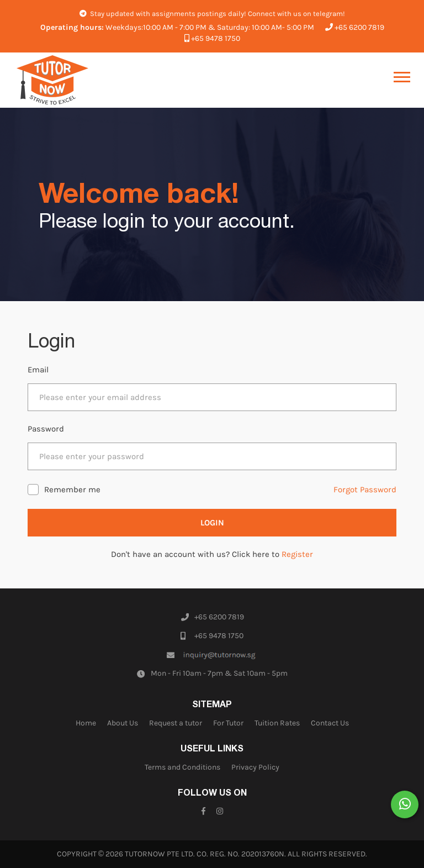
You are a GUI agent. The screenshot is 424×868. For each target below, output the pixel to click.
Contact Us (330, 723)
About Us (123, 723)
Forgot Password (365, 490)
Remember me (72, 490)
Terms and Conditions (182, 767)
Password (46, 429)
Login (212, 523)
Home (86, 723)
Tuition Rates (277, 723)
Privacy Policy (255, 767)
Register (297, 554)
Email (38, 370)
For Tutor (228, 723)
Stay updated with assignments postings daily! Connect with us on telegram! (212, 14)
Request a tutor (176, 723)
